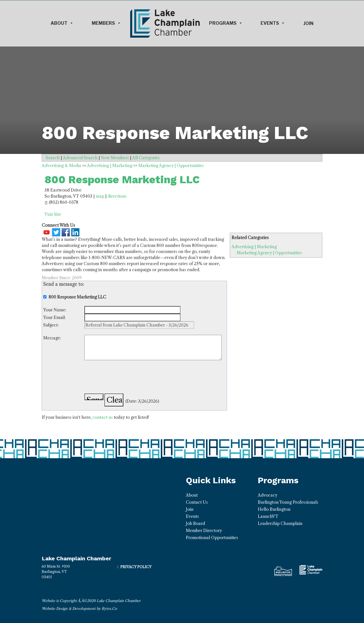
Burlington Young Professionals (288, 502)
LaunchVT (268, 516)
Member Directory (204, 530)
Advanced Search (80, 158)
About (62, 23)
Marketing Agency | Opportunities (269, 253)
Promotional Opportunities (212, 538)
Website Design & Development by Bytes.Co (79, 609)
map (100, 196)
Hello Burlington (274, 509)
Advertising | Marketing (254, 247)
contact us (103, 417)
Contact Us (197, 502)
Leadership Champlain (280, 523)
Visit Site (53, 214)
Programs (226, 23)
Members (106, 23)
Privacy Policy (136, 567)
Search (53, 158)
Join (308, 23)
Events (273, 23)
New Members (115, 158)
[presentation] (123, 378)
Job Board (195, 523)
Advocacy (268, 495)
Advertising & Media (61, 166)
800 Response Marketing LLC (122, 180)
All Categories (146, 158)
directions (117, 196)
